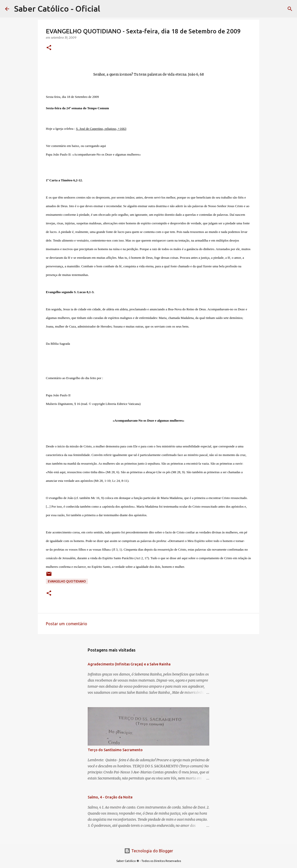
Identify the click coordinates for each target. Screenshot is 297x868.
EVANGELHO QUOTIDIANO (67, 581)
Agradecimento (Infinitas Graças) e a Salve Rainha (129, 664)
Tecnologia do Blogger (149, 851)
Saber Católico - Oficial (57, 9)
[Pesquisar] (290, 9)
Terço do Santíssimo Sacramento (115, 750)
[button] (49, 48)
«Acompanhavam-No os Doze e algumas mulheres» (106, 154)
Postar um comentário (67, 624)
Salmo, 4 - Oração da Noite (110, 797)
